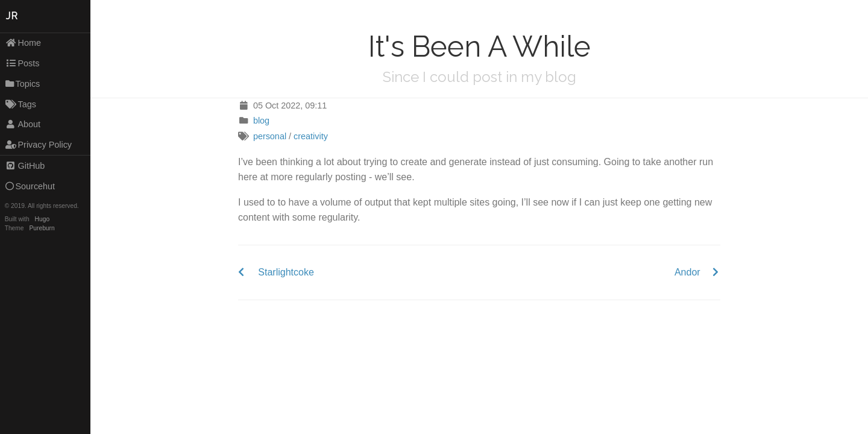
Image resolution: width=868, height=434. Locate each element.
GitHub (25, 166)
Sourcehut (30, 186)
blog (261, 121)
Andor (687, 272)
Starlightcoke (286, 272)
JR (12, 16)
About (23, 124)
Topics (23, 84)
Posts (23, 63)
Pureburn (42, 228)
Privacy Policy (39, 145)
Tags (21, 104)
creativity (311, 136)
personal (270, 136)
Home (23, 43)
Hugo (42, 219)
